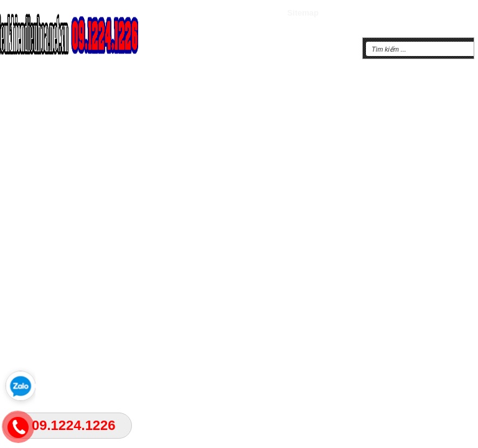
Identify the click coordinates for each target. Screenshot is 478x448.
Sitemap (303, 13)
